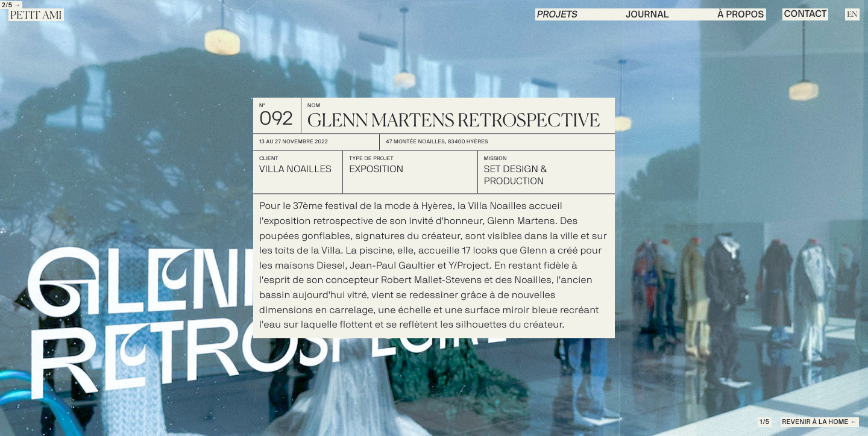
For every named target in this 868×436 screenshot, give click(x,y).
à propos (741, 15)
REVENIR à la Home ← (820, 422)
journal (648, 15)
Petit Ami (36, 16)
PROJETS (558, 15)
